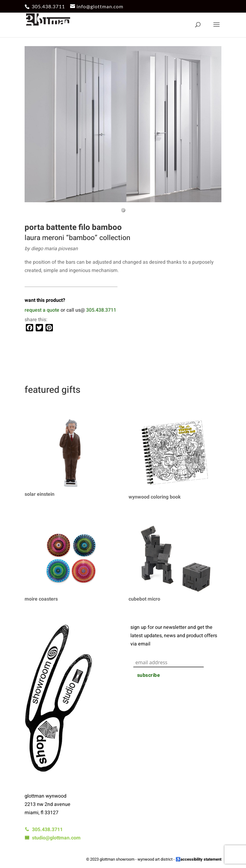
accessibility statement (201, 859)
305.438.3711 (48, 6)
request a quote (42, 310)
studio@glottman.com (53, 838)
